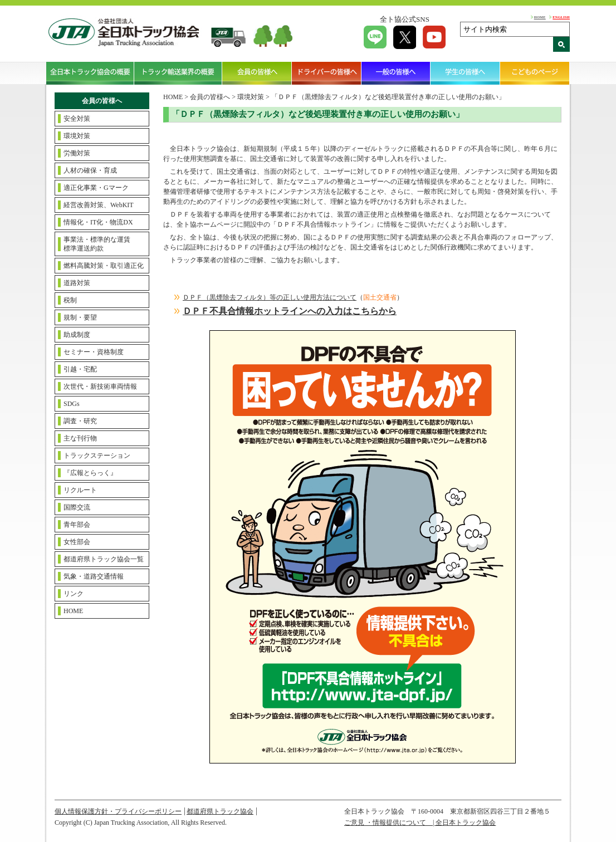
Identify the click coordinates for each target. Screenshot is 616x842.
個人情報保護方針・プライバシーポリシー (118, 811)
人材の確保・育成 (90, 170)
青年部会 (77, 525)
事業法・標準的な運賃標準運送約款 (97, 244)
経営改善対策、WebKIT (99, 205)
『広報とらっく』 (90, 473)
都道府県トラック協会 (220, 811)
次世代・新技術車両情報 (100, 386)
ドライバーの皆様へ (327, 73)
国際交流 (77, 507)
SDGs (72, 404)
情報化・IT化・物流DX (98, 222)
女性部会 (77, 542)
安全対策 (77, 119)
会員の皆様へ (257, 73)
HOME (540, 17)
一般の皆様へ (396, 73)
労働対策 (77, 153)
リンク (74, 594)
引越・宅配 (80, 369)
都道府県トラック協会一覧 (104, 559)
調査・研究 (80, 421)
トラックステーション (97, 456)
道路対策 (77, 283)
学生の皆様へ (465, 73)
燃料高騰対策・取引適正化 (104, 266)
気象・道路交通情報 (94, 576)
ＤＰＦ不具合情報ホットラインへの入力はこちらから (290, 311)
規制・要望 (80, 317)
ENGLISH (561, 17)
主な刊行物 (80, 438)
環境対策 (77, 136)
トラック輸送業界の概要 (178, 73)
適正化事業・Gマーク (96, 188)
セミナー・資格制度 (94, 352)
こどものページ (535, 73)
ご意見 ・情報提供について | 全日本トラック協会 (420, 823)
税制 (70, 300)
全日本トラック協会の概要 (90, 73)
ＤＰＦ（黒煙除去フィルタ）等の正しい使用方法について (270, 297)
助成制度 (77, 335)
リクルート (80, 490)
